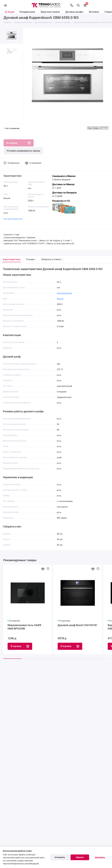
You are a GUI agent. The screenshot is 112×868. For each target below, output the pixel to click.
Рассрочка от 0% (61, 201)
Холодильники (27, 12)
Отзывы (31, 259)
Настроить (100, 857)
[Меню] (5, 5)
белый (60, 299)
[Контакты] (72, 5)
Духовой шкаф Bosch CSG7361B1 (77, 625)
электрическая (64, 293)
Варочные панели (50, 12)
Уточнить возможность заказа (23, 151)
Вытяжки (94, 12)
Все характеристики (13, 219)
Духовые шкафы (74, 12)
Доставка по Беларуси (64, 193)
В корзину (20, 647)
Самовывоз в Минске (64, 176)
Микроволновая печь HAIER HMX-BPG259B (24, 627)
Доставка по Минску (63, 184)
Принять (80, 857)
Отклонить (60, 857)
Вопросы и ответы (52, 259)
